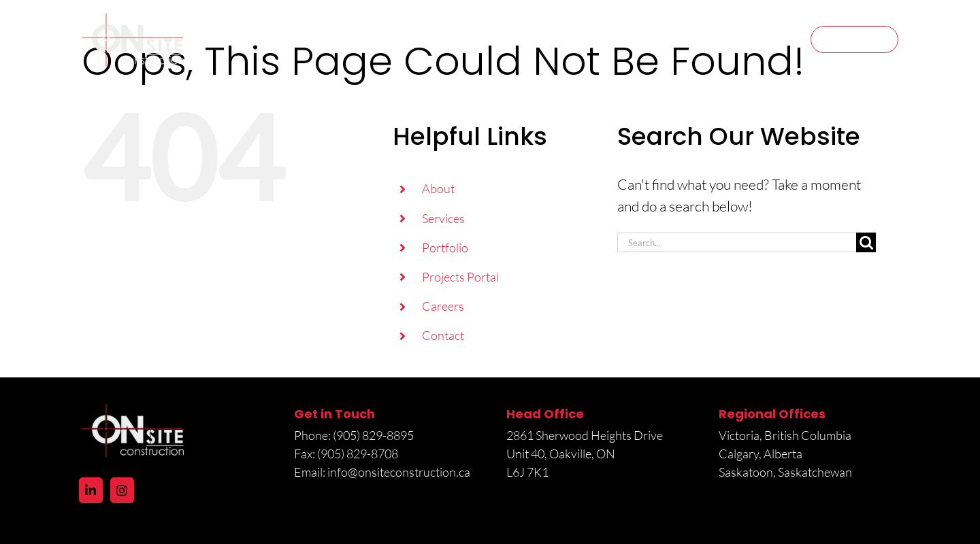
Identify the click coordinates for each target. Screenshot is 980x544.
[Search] (866, 242)
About (438, 188)
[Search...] (737, 242)
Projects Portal (460, 277)
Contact (443, 335)
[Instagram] (122, 490)
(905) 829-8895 (374, 435)
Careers (443, 306)
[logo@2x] (133, 20)
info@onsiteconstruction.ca (399, 472)
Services (443, 218)
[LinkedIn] (91, 490)
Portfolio (445, 248)
